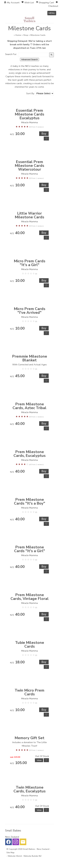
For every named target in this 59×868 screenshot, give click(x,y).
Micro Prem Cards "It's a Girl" (30, 263)
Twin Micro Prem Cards (29, 692)
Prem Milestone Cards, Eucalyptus (30, 454)
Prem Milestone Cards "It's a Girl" (30, 549)
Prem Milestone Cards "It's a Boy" (30, 501)
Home (18, 35)
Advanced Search (29, 59)
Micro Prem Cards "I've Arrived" (30, 311)
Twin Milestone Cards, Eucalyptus (30, 789)
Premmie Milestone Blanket (30, 358)
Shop (26, 35)
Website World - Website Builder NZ (25, 856)
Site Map (10, 853)
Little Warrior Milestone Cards (29, 215)
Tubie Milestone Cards (30, 644)
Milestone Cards (38, 35)
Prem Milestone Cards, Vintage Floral (30, 597)
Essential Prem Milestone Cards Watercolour (29, 166)
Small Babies (29, 849)
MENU (52, 13)
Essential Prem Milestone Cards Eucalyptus (29, 114)
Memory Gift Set (29, 738)
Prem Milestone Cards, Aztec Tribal (29, 406)
